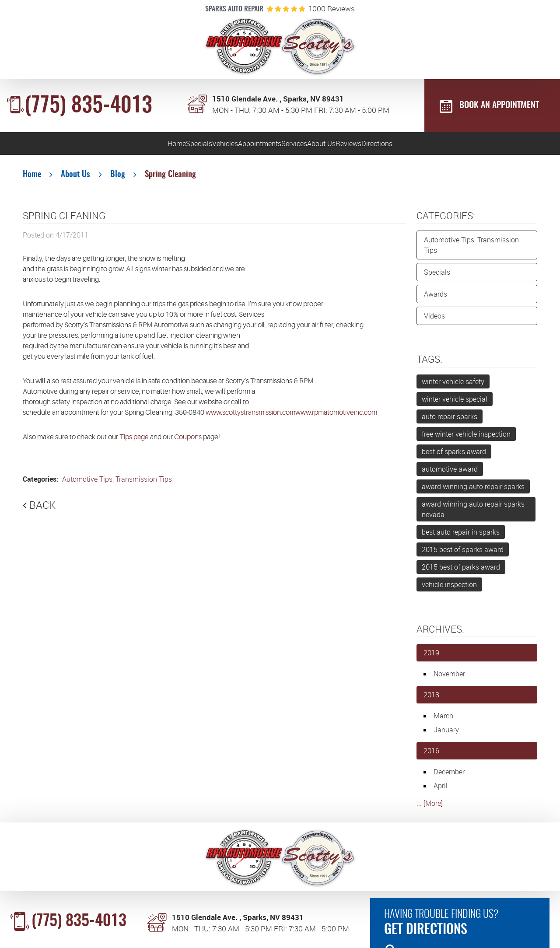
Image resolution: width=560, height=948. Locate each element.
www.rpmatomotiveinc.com (336, 417)
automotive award (450, 473)
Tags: (429, 363)
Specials (108, 146)
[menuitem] (49, 146)
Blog (118, 179)
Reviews (439, 146)
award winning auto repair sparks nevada (473, 513)
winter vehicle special (455, 403)
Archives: (440, 633)
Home (49, 146)
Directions (504, 146)
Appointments (241, 146)
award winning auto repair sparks (473, 490)
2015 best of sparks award (463, 553)
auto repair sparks (450, 420)
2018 (431, 699)
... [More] (430, 808)
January (446, 734)
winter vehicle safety (453, 385)
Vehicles (170, 146)
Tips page (134, 441)
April (441, 790)
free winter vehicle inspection (466, 438)
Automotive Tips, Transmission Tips (116, 483)
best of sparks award (454, 455)
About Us (376, 146)
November (449, 678)
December (449, 776)
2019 (431, 657)
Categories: (446, 219)
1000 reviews (332, 9)
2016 (431, 755)
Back (42, 509)
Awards (436, 298)
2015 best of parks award (461, 571)
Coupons (188, 441)
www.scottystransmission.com (250, 417)
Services (313, 146)
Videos (434, 320)
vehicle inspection (449, 588)
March (443, 720)
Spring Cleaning (170, 179)
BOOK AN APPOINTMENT (499, 105)
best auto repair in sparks (461, 536)
